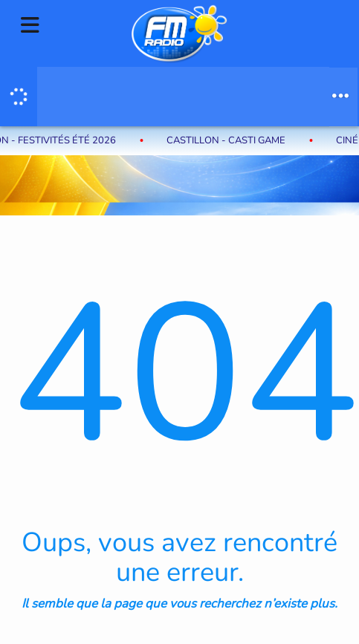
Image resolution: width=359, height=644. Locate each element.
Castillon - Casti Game (229, 140)
